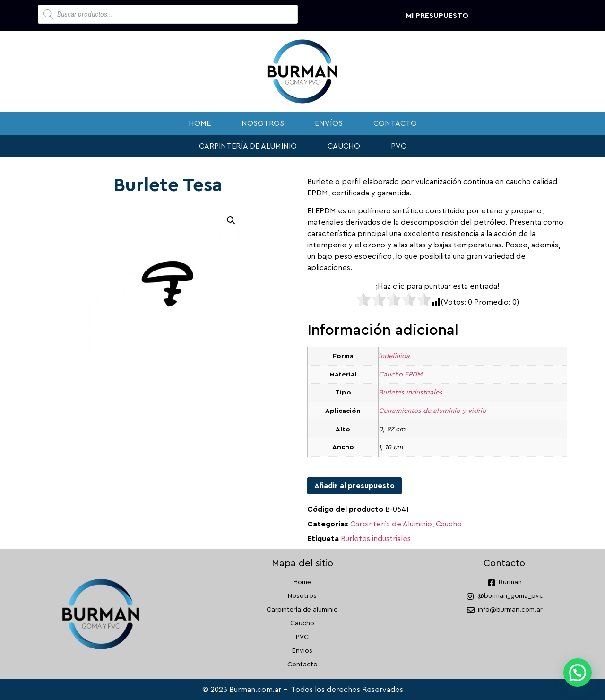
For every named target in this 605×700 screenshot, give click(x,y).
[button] (231, 220)
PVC (398, 146)
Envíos (329, 123)
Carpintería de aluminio (248, 146)
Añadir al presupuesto (354, 486)
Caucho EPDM (400, 374)
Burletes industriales (411, 392)
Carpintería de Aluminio (391, 524)
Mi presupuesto (437, 16)
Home (200, 123)
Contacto (395, 123)
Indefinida (394, 356)
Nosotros (263, 123)
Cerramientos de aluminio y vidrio (432, 411)
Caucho (344, 146)
